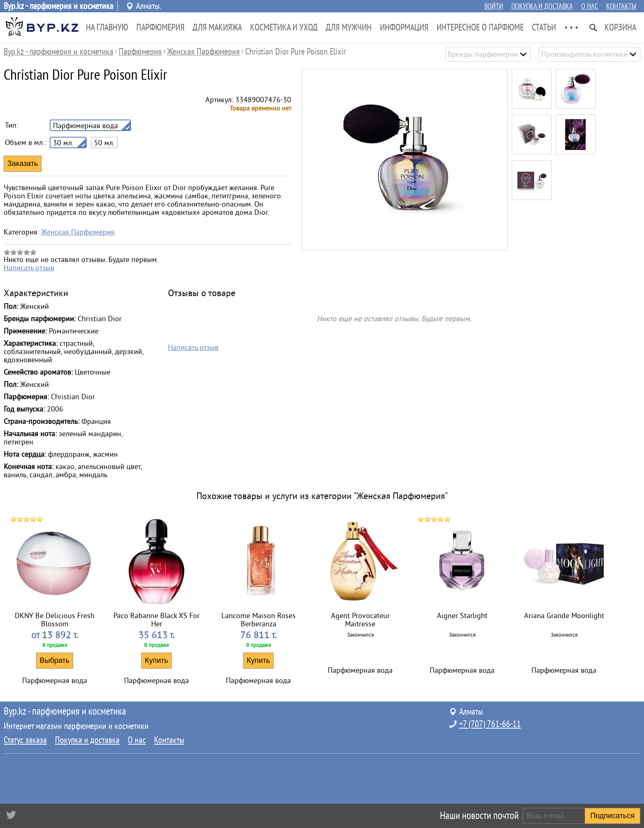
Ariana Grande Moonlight (564, 616)
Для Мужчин (349, 28)
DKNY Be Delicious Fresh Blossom (55, 620)
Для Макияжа (217, 28)
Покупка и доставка (542, 6)
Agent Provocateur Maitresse (360, 620)
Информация (404, 28)
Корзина (620, 28)
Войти (494, 6)
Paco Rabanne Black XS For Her (156, 620)
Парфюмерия (160, 28)
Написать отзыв (29, 268)
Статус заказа (25, 740)
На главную (107, 28)
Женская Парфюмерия (78, 232)
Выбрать (55, 660)
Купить (157, 660)
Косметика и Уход (284, 28)
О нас (590, 6)
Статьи (544, 28)
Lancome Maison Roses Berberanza (259, 620)
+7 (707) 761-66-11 (490, 724)
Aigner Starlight (462, 616)
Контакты (621, 6)
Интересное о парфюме (480, 28)
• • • (571, 28)
